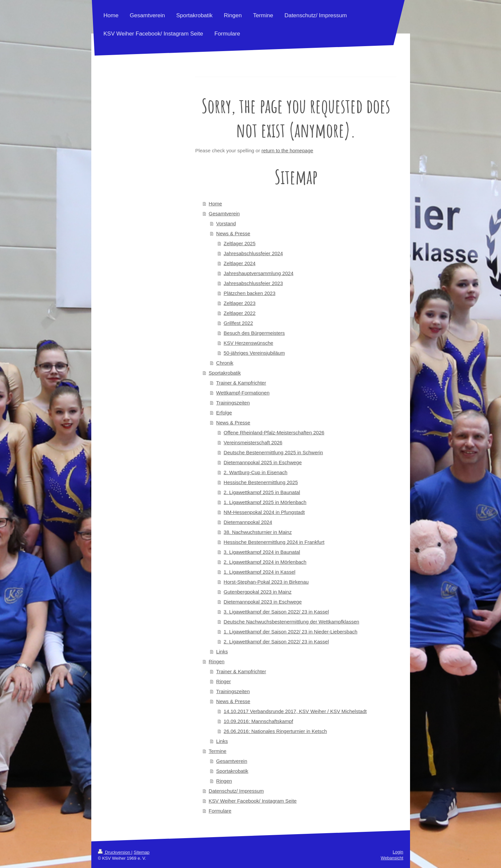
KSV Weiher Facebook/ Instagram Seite (253, 801)
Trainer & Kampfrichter (241, 383)
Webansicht (392, 858)
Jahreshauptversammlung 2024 (259, 273)
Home (215, 204)
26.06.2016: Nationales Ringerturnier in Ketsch (275, 731)
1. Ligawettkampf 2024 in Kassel (260, 572)
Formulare (220, 811)
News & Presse (233, 233)
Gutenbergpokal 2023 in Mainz (258, 592)
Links (222, 651)
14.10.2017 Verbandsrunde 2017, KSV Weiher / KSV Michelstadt (295, 711)
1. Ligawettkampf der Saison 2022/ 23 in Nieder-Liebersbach (291, 632)
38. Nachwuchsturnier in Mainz (258, 532)
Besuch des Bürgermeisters (254, 333)
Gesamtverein (224, 214)
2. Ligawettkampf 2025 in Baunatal (262, 492)
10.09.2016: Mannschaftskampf (258, 721)
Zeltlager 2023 (240, 303)
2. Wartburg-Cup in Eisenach (256, 472)
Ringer (223, 681)
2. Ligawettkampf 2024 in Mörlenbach (265, 562)
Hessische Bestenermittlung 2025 (261, 482)
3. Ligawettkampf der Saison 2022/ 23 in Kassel (276, 612)
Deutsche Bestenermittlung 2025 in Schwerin (273, 452)
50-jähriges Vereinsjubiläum (254, 353)
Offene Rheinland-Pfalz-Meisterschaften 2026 (274, 433)
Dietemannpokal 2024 (248, 522)
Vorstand (226, 223)
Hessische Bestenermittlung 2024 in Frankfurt (274, 542)
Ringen (217, 661)
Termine (218, 751)
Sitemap (142, 852)
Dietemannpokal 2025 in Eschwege (263, 462)
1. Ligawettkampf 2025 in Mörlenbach (265, 502)
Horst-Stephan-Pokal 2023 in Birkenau (266, 582)
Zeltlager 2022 (240, 313)
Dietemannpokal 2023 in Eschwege (263, 602)
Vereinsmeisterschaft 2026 (253, 442)
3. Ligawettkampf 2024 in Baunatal (262, 552)
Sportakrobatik (225, 373)
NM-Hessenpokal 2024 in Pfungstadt (264, 512)
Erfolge (224, 413)
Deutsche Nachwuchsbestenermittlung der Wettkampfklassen (292, 622)
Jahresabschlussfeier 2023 (253, 283)
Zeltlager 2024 (240, 263)
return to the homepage (287, 150)
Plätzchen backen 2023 (250, 293)
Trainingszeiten (233, 403)
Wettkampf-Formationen (243, 393)
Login (398, 852)
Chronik (225, 363)
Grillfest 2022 (238, 323)
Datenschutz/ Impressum (236, 791)
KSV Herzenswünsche (249, 343)
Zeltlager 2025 (240, 243)
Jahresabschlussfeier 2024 (253, 253)
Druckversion (115, 852)
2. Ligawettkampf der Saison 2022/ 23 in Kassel (276, 642)
